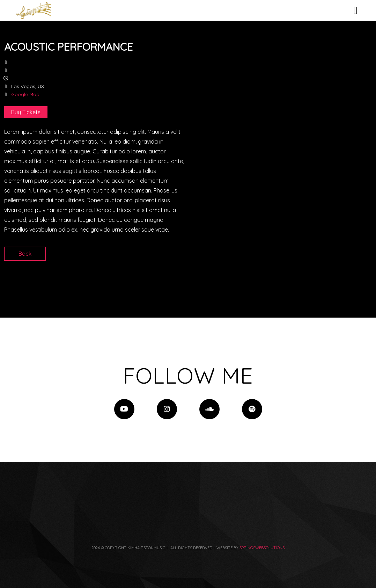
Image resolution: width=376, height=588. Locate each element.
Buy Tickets (26, 112)
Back (25, 254)
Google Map (25, 94)
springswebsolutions (262, 548)
